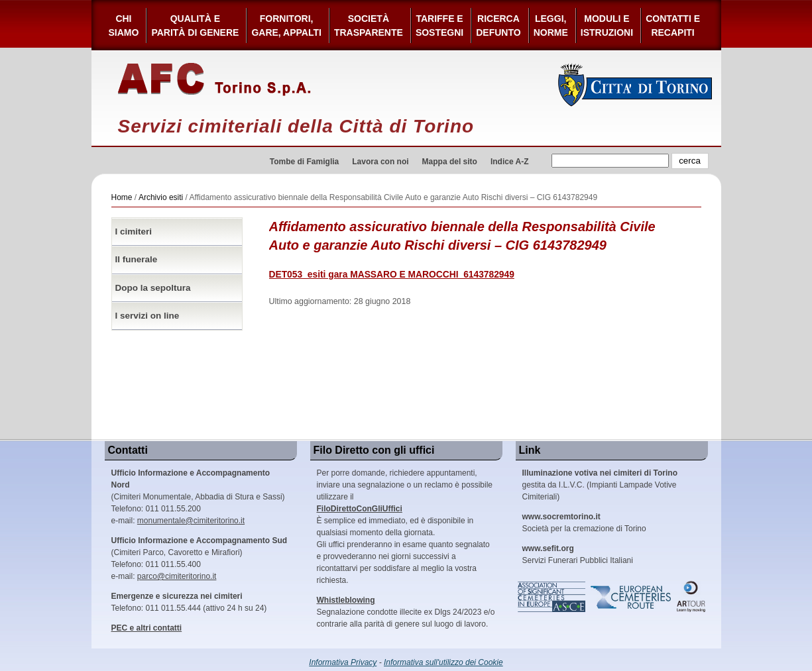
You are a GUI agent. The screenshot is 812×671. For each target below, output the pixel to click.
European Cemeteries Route (632, 597)
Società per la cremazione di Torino (584, 523)
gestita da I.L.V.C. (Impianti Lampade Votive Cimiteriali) (600, 485)
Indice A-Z (510, 162)
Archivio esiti (161, 197)
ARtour (691, 597)
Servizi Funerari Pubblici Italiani (578, 554)
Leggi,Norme (551, 26)
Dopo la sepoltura (153, 288)
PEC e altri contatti (147, 628)
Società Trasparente (369, 26)
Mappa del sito (450, 162)
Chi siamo (124, 26)
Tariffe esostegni (439, 26)
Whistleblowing (346, 600)
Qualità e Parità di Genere (195, 26)
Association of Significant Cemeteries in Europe (552, 597)
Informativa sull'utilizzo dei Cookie (443, 662)
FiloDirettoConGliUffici (360, 509)
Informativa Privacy (343, 662)
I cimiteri (134, 232)
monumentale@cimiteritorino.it (191, 521)
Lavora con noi (380, 162)
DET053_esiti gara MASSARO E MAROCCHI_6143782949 (392, 275)
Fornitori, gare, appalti (286, 26)
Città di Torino (635, 85)
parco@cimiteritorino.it (177, 576)
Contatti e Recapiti (673, 26)
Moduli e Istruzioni (607, 26)
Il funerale (137, 259)
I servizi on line (147, 316)
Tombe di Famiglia (304, 162)
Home (122, 197)
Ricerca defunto (498, 26)
